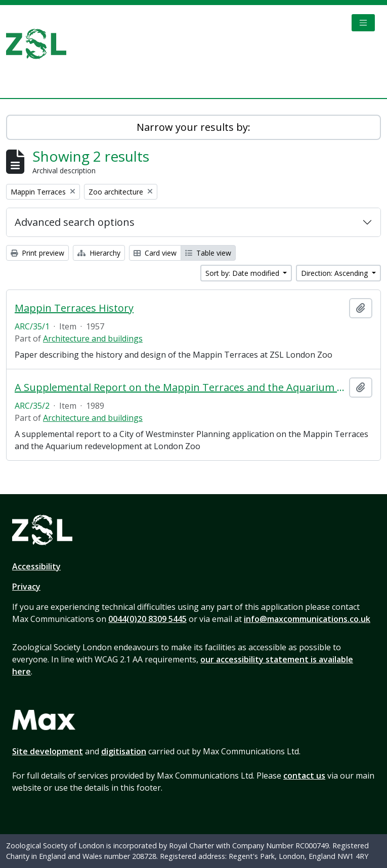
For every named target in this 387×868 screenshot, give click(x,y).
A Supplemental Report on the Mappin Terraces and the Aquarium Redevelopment (180, 388)
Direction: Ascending (335, 273)
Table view (208, 253)
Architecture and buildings (93, 339)
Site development (48, 751)
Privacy (26, 587)
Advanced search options (75, 222)
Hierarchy (99, 253)
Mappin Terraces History (74, 308)
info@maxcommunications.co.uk (307, 619)
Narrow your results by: (193, 127)
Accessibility (36, 566)
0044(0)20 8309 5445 (147, 619)
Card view (155, 253)
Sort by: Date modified (243, 273)
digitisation (124, 751)
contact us (304, 776)
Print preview (37, 253)
